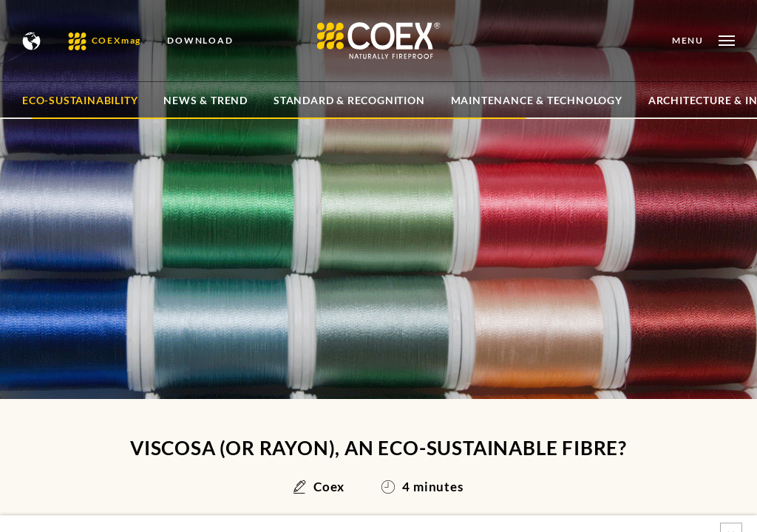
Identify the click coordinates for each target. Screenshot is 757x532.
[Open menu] (703, 41)
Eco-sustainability (80, 100)
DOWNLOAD (200, 41)
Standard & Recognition (349, 100)
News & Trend (206, 100)
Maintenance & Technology (537, 100)
